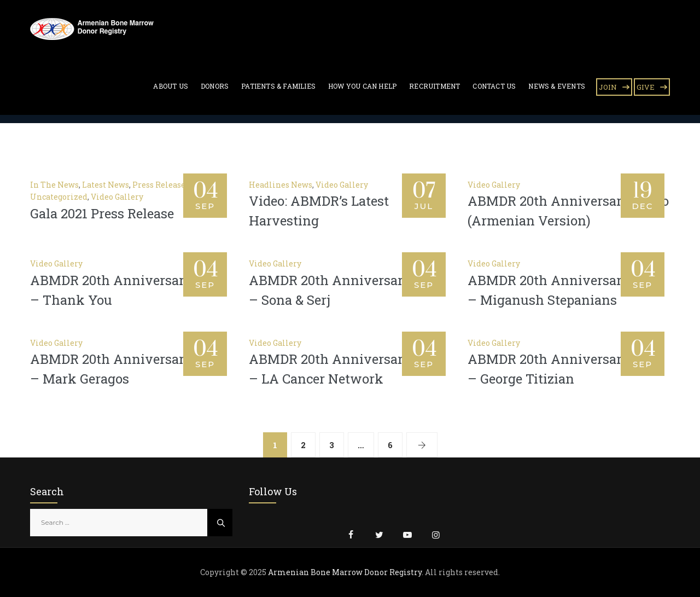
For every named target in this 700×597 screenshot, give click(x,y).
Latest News (106, 185)
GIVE (646, 87)
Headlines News (281, 185)
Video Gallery (117, 197)
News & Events (557, 86)
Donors (215, 86)
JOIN (608, 87)
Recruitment (434, 86)
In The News (54, 185)
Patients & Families (278, 86)
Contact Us (494, 86)
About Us (171, 86)
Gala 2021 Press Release (102, 213)
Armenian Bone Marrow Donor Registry (345, 572)
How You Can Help (362, 86)
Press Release (159, 185)
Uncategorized (59, 197)
